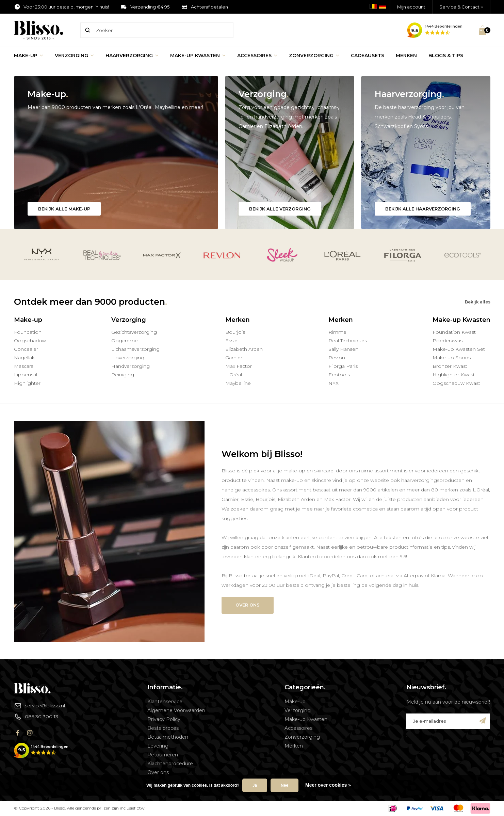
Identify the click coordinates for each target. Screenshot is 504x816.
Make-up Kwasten (198, 56)
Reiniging (123, 375)
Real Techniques (348, 341)
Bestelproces (163, 728)
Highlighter (27, 383)
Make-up (29, 56)
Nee (284, 785)
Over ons (248, 605)
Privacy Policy (164, 719)
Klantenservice (165, 702)
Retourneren (163, 755)
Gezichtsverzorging (134, 332)
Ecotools (339, 375)
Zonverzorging (314, 56)
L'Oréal (234, 375)
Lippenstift (27, 375)
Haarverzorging (132, 56)
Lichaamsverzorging (135, 349)
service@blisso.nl (39, 706)
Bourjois (235, 332)
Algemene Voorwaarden (176, 710)
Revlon (337, 358)
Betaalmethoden (168, 737)
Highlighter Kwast (454, 375)
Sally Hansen (343, 349)
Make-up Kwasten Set (459, 349)
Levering (158, 746)
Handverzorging (131, 366)
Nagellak (24, 358)
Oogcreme (125, 341)
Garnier (234, 358)
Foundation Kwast (454, 332)
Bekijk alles (478, 302)
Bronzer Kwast (450, 366)
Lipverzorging (128, 358)
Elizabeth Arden (244, 349)
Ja (255, 785)
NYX (334, 383)
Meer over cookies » (328, 785)
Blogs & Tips (446, 56)
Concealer (26, 349)
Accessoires (257, 56)
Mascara (24, 366)
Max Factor (239, 366)
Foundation (28, 332)
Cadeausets (368, 56)
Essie (231, 341)
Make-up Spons (452, 358)
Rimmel (338, 332)
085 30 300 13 (36, 717)
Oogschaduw (30, 341)
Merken (406, 56)
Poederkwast (448, 341)
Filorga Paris (343, 366)
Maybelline (238, 383)
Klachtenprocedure (170, 764)
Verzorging (74, 56)
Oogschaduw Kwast (456, 383)
